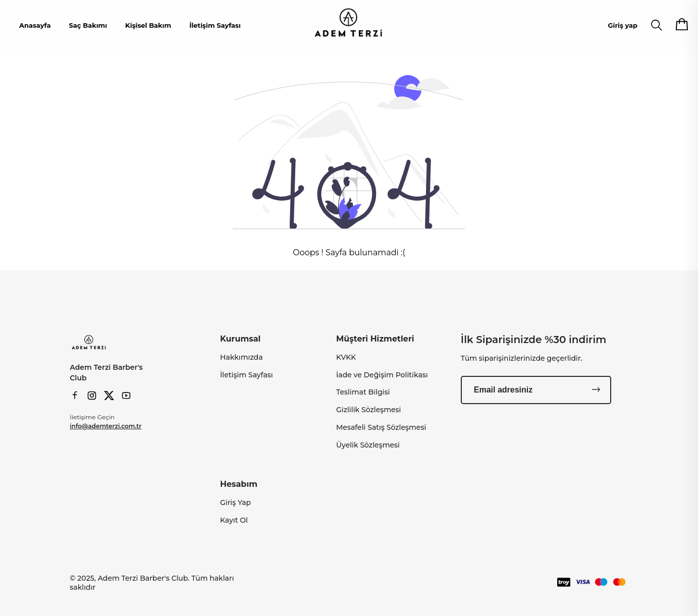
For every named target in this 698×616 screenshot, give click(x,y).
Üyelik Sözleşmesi (368, 445)
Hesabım (239, 484)
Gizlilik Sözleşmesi (369, 410)
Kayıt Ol (234, 520)
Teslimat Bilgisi (363, 392)
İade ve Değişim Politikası (382, 375)
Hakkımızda (241, 357)
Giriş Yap (235, 502)
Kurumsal (240, 339)
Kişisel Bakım (148, 25)
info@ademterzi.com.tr (105, 426)
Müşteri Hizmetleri (375, 339)
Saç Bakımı (88, 25)
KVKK (346, 357)
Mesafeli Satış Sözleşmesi (381, 427)
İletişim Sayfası (215, 25)
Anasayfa (35, 25)
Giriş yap (623, 25)
